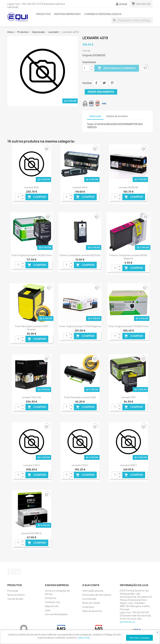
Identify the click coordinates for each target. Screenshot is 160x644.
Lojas (48, 610)
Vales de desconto (92, 611)
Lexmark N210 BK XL (31, 533)
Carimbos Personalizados (103, 14)
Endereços (88, 607)
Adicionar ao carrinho (117, 68)
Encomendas (89, 599)
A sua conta (91, 585)
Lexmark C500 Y (128, 465)
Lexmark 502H (31, 187)
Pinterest (112, 83)
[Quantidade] (86, 68)
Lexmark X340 (80, 187)
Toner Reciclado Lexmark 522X (80, 397)
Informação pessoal (93, 591)
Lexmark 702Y (128, 397)
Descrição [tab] (95, 116)
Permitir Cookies (139, 638)
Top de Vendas (15, 599)
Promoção (13, 591)
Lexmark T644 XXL (32, 397)
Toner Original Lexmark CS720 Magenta (80, 326)
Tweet (104, 83)
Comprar (37, 197)
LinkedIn (18, 572)
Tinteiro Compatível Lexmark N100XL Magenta (128, 257)
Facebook (11, 572)
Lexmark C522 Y (80, 465)
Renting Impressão (67, 14)
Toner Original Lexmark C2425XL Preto (32, 255)
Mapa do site (52, 606)
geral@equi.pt (127, 622)
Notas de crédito (91, 603)
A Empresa (51, 598)
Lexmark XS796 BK (128, 187)
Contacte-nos (52, 602)
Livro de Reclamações (56, 614)
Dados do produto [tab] (117, 116)
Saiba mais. (84, 638)
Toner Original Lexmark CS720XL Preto (128, 326)
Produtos (43, 14)
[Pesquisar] (132, 20)
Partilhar (96, 83)
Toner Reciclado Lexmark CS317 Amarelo (32, 328)
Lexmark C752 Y (31, 465)
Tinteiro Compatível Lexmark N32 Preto (80, 255)
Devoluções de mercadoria (97, 595)
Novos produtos (16, 595)
